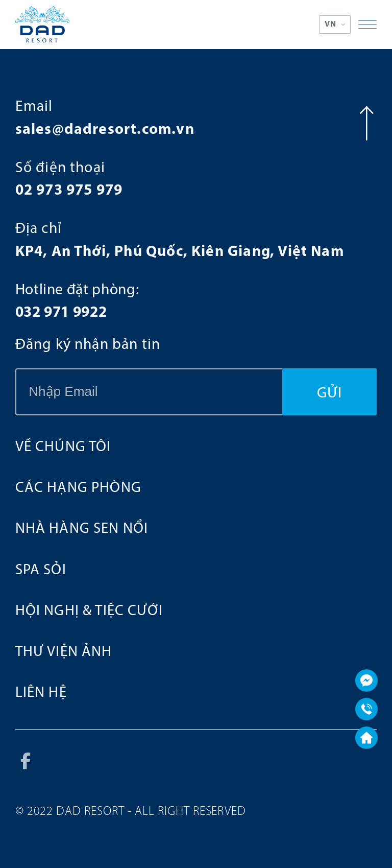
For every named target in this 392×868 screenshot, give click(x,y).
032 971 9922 (61, 313)
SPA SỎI (41, 570)
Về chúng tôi (63, 447)
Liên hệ (41, 693)
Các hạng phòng (78, 488)
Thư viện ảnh (64, 652)
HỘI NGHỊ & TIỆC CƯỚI (89, 611)
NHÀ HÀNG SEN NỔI (82, 529)
